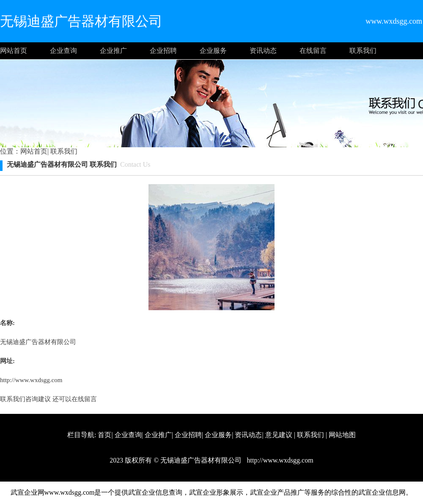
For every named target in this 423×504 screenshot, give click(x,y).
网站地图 (342, 435)
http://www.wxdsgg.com (31, 380)
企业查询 (63, 51)
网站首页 (14, 51)
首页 (104, 435)
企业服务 (213, 51)
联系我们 (363, 51)
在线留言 (313, 51)
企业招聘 (163, 51)
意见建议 (279, 435)
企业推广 (113, 51)
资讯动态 (263, 51)
